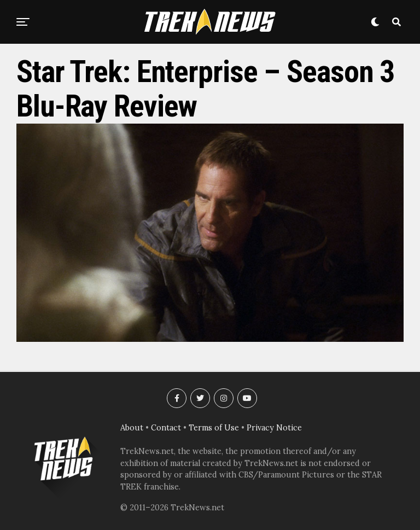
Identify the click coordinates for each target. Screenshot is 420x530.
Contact (166, 428)
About (132, 428)
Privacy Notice (274, 428)
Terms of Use (214, 428)
